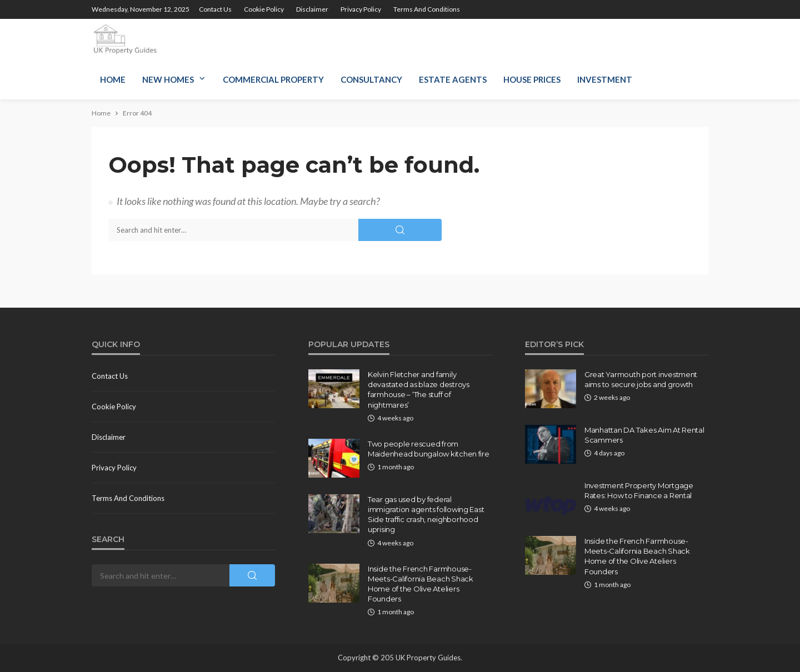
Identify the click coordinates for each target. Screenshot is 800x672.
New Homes (168, 79)
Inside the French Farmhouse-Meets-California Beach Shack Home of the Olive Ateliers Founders (421, 584)
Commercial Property (273, 79)
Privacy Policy (361, 9)
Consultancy (371, 79)
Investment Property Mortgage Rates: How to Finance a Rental (639, 490)
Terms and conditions (427, 9)
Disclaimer (312, 9)
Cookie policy (264, 9)
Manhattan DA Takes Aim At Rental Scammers (644, 435)
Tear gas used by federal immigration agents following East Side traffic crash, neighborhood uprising (426, 515)
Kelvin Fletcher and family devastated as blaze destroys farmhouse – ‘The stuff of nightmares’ (419, 390)
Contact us (215, 9)
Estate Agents (453, 79)
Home (113, 79)
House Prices (532, 79)
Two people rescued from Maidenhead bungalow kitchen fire (429, 449)
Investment (605, 79)
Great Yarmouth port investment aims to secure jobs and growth (641, 379)
